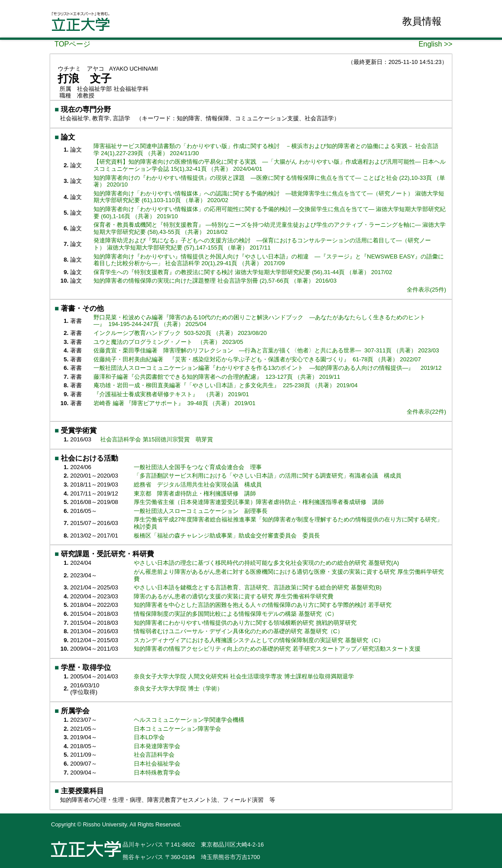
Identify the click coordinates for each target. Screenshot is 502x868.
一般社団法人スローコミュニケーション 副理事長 (201, 511)
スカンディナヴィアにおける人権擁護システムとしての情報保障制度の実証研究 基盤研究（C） (260, 640)
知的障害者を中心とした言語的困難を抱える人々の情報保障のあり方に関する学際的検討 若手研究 (263, 605)
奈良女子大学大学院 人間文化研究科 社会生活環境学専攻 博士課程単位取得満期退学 (244, 676)
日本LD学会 (149, 737)
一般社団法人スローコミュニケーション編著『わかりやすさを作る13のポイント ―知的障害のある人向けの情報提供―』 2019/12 (268, 368)
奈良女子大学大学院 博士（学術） (178, 688)
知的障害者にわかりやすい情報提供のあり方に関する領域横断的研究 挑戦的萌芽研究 (246, 623)
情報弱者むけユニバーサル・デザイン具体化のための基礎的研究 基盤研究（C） (239, 631)
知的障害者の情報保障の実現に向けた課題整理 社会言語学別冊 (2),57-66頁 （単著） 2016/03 (215, 281)
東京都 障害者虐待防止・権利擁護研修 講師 (195, 493)
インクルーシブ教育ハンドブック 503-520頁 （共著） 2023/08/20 (180, 333)
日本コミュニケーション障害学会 (177, 729)
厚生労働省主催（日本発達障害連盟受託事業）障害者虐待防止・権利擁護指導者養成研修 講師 (259, 502)
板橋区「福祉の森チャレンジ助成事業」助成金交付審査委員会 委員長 (227, 536)
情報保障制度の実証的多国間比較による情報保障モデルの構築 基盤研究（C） (236, 614)
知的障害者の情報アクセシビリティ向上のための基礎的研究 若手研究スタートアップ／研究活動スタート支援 (278, 649)
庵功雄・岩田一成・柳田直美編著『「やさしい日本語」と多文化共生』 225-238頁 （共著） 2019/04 (225, 385)
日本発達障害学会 (157, 746)
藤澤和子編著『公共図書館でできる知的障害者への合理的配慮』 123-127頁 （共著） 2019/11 (217, 377)
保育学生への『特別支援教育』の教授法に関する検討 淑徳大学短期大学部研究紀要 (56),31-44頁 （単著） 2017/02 (243, 272)
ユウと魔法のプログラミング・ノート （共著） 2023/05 (168, 342)
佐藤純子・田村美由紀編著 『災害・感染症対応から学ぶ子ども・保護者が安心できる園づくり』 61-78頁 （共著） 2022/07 (257, 359)
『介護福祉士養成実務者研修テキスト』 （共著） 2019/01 (171, 394)
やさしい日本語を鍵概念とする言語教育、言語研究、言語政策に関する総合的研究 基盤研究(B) (259, 587)
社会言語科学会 (154, 755)
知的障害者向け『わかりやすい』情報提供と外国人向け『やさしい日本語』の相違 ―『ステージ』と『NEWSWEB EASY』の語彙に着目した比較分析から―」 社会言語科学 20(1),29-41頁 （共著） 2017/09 (269, 260)
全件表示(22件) (426, 412)
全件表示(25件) (426, 290)
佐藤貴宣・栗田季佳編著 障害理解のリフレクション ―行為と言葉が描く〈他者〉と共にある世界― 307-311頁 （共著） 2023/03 (266, 350)
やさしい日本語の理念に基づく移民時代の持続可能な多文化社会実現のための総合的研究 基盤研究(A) (267, 563)
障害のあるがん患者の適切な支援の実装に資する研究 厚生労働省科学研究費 (234, 596)
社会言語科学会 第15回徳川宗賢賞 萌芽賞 (157, 439)
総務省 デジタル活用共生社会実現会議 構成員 (198, 485)
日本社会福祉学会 (157, 764)
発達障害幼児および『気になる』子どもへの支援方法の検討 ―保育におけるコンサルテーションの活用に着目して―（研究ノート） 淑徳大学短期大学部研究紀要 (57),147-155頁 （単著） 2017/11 (262, 244)
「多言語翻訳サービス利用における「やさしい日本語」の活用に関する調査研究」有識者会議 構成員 (268, 476)
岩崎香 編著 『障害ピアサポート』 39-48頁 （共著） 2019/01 (174, 403)
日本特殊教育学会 (157, 773)
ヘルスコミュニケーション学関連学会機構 (189, 720)
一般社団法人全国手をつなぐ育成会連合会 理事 (198, 467)
